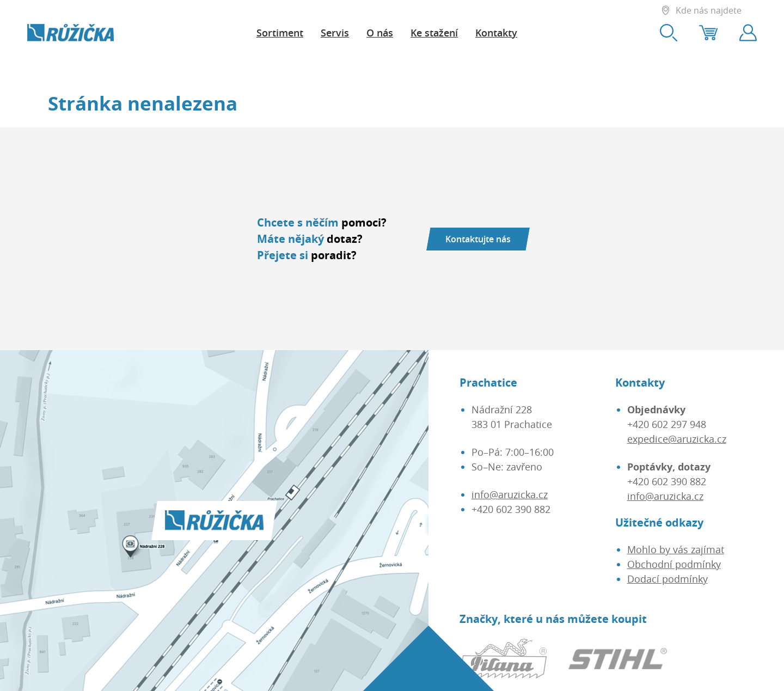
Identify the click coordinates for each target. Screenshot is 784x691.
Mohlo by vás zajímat (676, 549)
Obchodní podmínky (674, 564)
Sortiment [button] (280, 33)
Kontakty (496, 33)
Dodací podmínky (667, 579)
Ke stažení (434, 33)
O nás (380, 33)
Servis (335, 33)
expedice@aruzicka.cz (677, 439)
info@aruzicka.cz (510, 494)
